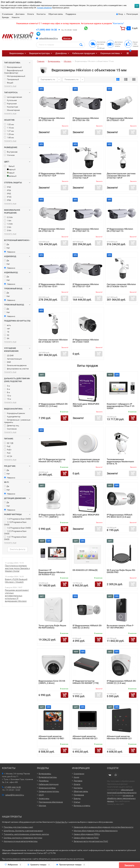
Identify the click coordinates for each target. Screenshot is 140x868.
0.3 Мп (8, 217)
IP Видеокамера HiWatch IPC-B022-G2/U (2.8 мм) (120, 516)
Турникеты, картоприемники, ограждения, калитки (26, 834)
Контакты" (118, 23)
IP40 (8, 187)
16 (7, 332)
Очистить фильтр (18, 549)
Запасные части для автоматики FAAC (91, 841)
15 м (8, 399)
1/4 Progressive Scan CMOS (17, 519)
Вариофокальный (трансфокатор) (14, 72)
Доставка (20, 14)
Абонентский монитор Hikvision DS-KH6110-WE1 (51, 737)
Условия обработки (44, 8)
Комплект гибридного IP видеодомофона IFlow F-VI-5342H (121, 406)
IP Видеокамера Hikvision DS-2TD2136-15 (52, 230)
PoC (7, 453)
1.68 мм (9, 138)
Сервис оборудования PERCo (87, 834)
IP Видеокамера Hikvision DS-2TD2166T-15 (120, 230)
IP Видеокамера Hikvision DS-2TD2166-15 (52, 119)
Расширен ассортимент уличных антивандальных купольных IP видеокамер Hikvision (17, 596)
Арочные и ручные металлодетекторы (21, 841)
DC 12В (9, 443)
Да (7, 244)
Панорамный (11, 79)
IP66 (8, 200)
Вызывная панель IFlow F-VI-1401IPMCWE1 (120, 627)
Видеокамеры (17, 53)
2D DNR (9, 356)
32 (7, 335)
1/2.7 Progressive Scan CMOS (15, 538)
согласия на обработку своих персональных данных (121, 798)
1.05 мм (9, 124)
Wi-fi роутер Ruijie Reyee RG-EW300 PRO (121, 571)
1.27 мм (9, 131)
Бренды (6, 17)
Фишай (9, 83)
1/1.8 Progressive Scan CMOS (15, 523)
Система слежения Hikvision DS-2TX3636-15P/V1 (53, 341)
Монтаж (67, 38)
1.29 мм (9, 134)
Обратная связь (56, 14)
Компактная (11, 107)
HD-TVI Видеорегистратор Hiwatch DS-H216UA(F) (52, 460)
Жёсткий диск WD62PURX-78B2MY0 (86, 405)
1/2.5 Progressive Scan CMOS (15, 532)
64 (7, 338)
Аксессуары (44, 798)
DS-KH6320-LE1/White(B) (85, 570)
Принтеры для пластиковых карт (18, 827)
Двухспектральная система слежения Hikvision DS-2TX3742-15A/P (87, 176)
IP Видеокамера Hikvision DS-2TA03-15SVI (86, 341)
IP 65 (8, 197)
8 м (7, 392)
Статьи (77, 802)
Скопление (10, 429)
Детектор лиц (11, 426)
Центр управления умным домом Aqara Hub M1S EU (86, 460)
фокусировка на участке (16, 369)
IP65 (8, 194)
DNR (7, 362)
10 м (8, 396)
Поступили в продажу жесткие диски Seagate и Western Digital (17, 568)
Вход (120, 14)
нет (7, 329)
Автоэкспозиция (13, 359)
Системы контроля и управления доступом (23, 838)
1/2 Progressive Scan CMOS (17, 528)
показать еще (10, 86)
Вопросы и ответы (82, 806)
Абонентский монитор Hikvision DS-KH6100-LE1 (85, 737)
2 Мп (8, 227)
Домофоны (61, 53)
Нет (7, 248)
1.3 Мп (8, 224)
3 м (7, 386)
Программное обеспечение (51, 802)
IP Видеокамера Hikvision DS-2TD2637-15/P (120, 119)
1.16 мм (9, 128)
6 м (7, 389)
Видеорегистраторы (40, 53)
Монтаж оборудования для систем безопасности (96, 831)
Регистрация (132, 14)
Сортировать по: (48, 79)
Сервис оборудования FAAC (86, 838)
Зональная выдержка (15, 365)
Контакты (41, 14)
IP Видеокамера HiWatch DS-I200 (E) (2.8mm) (87, 627)
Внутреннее (11, 152)
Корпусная (10, 104)
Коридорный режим (14, 413)
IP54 (8, 190)
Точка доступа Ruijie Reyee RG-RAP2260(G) (52, 627)
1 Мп (8, 221)
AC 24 (8, 456)
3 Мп (8, 230)
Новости (16, 17)
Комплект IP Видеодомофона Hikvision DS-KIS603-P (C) (52, 572)
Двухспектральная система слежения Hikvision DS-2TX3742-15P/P (121, 176)
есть (8, 325)
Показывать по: (72, 79)
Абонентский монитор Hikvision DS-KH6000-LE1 (119, 737)
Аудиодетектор (12, 417)
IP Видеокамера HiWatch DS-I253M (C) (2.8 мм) (122, 682)
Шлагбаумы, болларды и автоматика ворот (23, 831)
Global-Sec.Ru (61, 822)
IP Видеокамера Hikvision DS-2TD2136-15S (86, 119)
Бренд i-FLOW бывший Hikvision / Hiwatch (16, 581)
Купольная (10, 100)
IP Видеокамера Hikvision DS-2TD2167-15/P (52, 175)
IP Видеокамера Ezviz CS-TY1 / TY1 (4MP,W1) (52, 516)
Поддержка (71, 14)
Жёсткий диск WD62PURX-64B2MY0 (86, 516)
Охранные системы (110, 53)
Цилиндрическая (13, 97)
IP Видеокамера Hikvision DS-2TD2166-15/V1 (52, 285)
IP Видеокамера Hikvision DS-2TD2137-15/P (86, 285)
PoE (7, 446)
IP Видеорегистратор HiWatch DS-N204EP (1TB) (86, 682)
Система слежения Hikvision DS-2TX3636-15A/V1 (121, 285)
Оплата (31, 14)
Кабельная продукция (84, 53)
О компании (7, 14)
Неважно (10, 252)
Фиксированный (13, 67)
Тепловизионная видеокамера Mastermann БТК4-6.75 (120, 461)
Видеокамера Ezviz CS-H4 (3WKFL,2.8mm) (52, 682)
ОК (137, 6)
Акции (76, 777)
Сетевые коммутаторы (49, 791)
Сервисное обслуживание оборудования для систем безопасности (103, 827)
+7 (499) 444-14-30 (46, 30)
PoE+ (8, 450)
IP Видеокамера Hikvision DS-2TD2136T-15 (86, 230)
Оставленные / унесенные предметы (17, 421)
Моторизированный (15, 76)
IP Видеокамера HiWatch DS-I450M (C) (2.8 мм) (53, 405)
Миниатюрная (12, 110)
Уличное (9, 155)
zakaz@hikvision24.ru (48, 38)
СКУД (41, 795)
